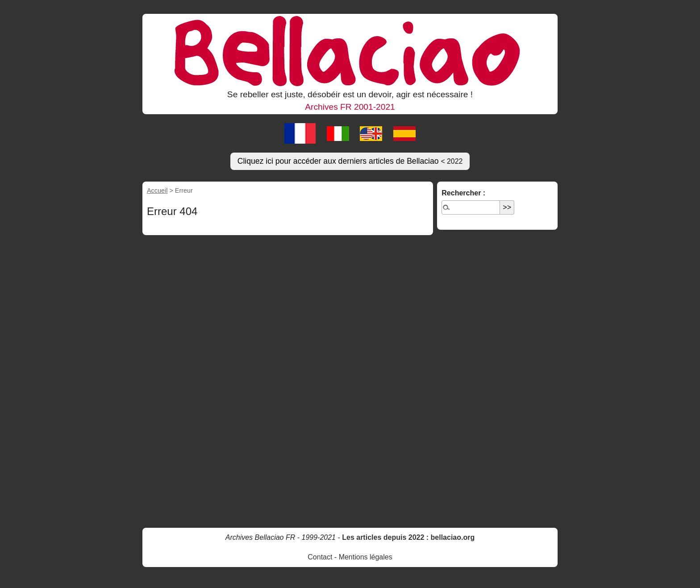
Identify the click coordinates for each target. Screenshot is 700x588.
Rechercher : (463, 193)
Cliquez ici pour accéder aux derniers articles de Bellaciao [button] (350, 161)
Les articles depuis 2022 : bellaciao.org (408, 537)
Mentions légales (366, 557)
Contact (320, 557)
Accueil (157, 190)
